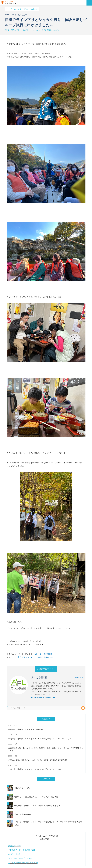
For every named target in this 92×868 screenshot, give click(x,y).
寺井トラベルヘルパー (47, 657)
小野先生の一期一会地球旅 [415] (21, 850)
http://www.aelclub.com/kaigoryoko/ (44, 697)
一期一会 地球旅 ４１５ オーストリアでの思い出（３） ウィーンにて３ (40, 739)
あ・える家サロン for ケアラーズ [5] (23, 863)
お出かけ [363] (14, 854)
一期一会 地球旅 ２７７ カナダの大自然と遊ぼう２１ (38, 806)
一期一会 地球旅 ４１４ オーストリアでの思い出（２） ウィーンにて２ (40, 769)
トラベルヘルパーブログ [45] (20, 858)
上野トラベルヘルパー (27, 657)
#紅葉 (7, 30)
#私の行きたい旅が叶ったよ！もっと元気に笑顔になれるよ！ (36, 30)
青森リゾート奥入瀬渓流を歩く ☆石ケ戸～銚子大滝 (36, 797)
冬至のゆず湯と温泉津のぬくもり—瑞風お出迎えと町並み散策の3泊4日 (38, 760)
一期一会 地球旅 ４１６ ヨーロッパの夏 (26, 729)
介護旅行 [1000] (15, 846)
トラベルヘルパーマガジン (19, 9)
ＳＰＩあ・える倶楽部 (43, 654)
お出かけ (34, 9)
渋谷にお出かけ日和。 (23, 814)
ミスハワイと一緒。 (22, 788)
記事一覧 (79, 677)
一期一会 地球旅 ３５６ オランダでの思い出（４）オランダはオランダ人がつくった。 (49, 823)
